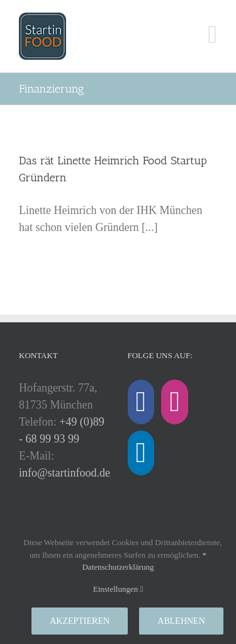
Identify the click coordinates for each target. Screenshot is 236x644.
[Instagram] (174, 402)
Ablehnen (181, 621)
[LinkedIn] (141, 453)
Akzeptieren (80, 621)
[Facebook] (141, 402)
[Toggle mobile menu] (212, 35)
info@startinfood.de (65, 473)
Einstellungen (118, 589)
